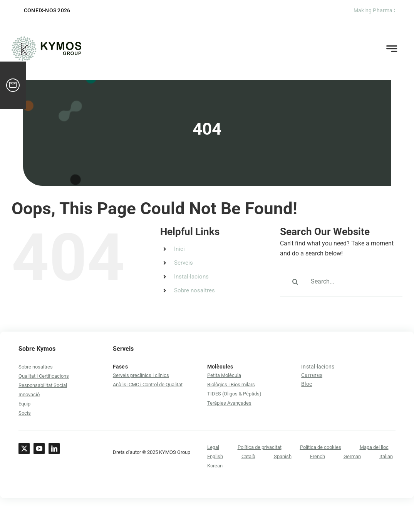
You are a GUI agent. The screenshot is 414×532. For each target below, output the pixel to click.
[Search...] (341, 282)
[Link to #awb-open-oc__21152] (391, 49)
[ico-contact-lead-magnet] (13, 85)
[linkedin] (54, 449)
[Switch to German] (352, 457)
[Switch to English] (215, 457)
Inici (179, 249)
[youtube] (39, 449)
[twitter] (24, 449)
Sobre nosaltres (194, 290)
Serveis (184, 263)
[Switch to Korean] (215, 466)
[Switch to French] (318, 457)
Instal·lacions (191, 277)
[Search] (295, 282)
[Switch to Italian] (386, 457)
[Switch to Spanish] (283, 457)
